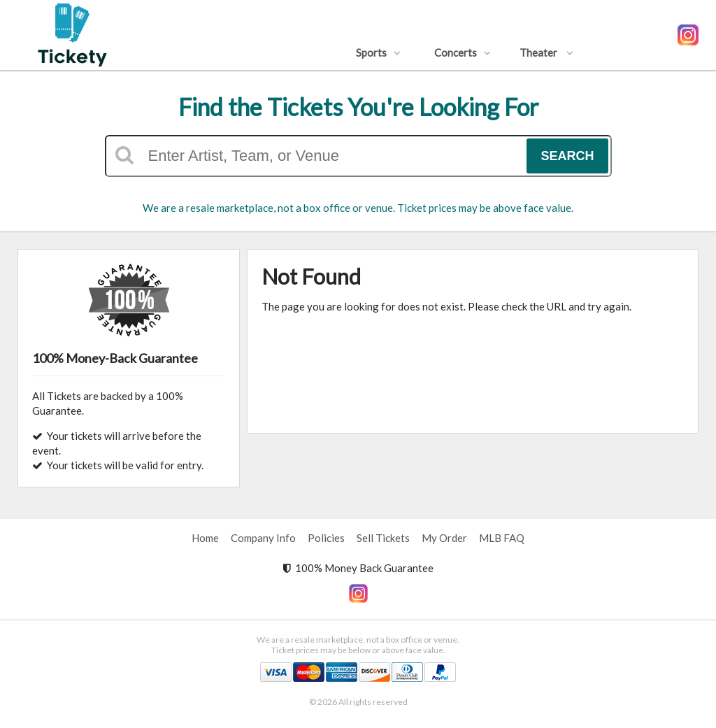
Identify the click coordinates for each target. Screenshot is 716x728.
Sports (378, 52)
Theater (546, 52)
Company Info (263, 538)
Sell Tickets (383, 538)
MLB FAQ (502, 538)
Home (205, 538)
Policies (326, 538)
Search (567, 156)
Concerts (463, 52)
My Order (444, 538)
